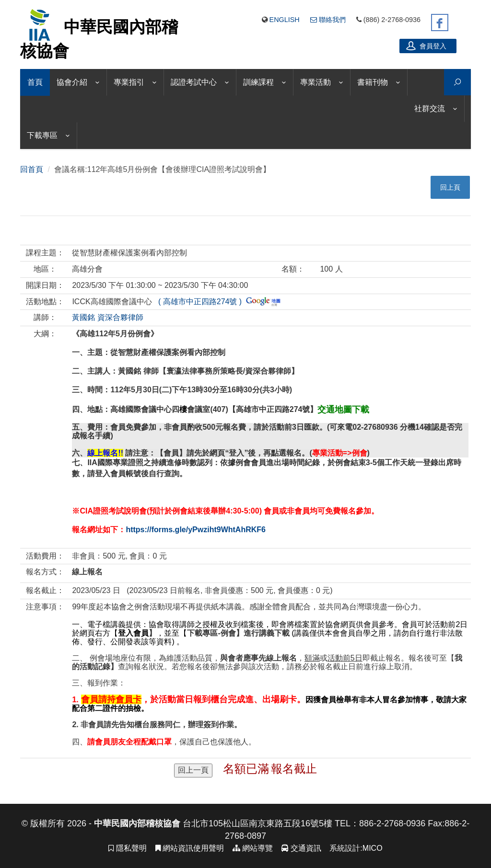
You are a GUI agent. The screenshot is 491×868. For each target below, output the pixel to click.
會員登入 (426, 46)
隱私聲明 (127, 848)
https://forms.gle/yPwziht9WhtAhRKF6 (196, 530)
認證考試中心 (194, 82)
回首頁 (32, 169)
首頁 (35, 82)
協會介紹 (72, 82)
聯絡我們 (328, 20)
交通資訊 (301, 848)
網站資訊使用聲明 (190, 848)
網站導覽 (253, 848)
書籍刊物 (373, 82)
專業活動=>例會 (340, 453)
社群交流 (430, 108)
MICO (373, 848)
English (285, 20)
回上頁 (450, 187)
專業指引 (129, 82)
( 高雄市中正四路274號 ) (217, 302)
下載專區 (42, 135)
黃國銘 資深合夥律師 (107, 317)
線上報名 (87, 572)
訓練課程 (258, 82)
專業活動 (316, 82)
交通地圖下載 (343, 410)
